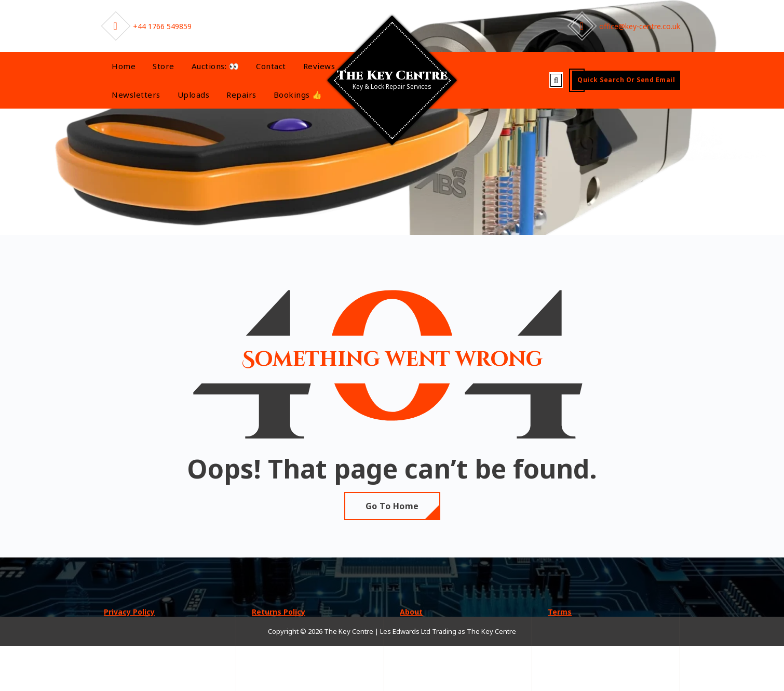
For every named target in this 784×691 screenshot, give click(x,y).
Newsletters (136, 95)
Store (164, 66)
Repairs (241, 95)
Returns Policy (279, 612)
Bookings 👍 (298, 95)
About (411, 612)
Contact (271, 66)
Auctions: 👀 (215, 66)
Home (124, 66)
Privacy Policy (129, 612)
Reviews (319, 66)
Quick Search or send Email (626, 80)
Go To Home (392, 506)
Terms (560, 612)
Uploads (194, 95)
